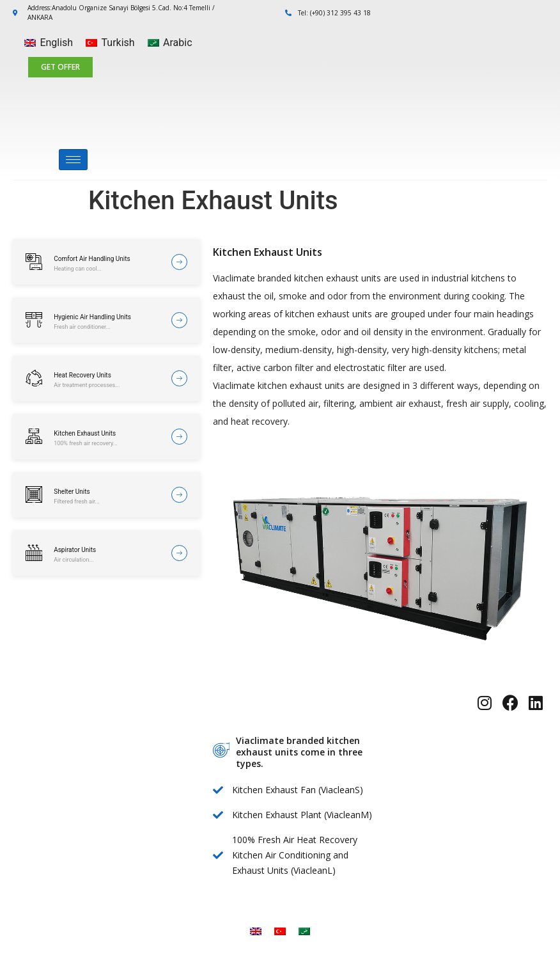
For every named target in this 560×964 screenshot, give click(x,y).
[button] (60, 67)
